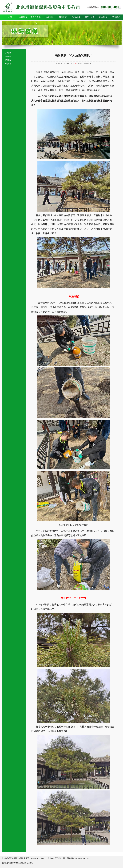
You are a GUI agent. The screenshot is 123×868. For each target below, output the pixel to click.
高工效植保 (90, 17)
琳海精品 (50, 17)
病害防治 (8, 56)
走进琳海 (23, 17)
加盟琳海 (103, 17)
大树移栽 (8, 64)
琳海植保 (76, 17)
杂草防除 (8, 53)
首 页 (10, 17)
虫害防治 (8, 60)
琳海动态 (63, 17)
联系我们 (116, 17)
